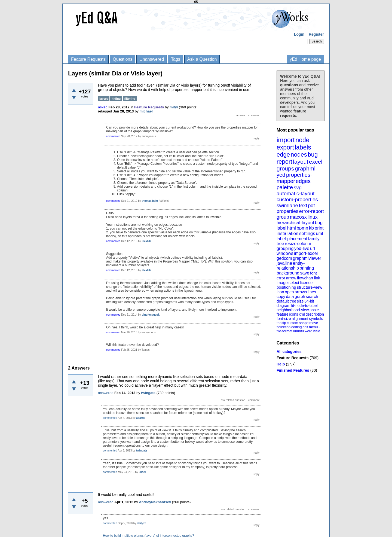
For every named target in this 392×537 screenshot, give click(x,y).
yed (281, 175)
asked (103, 107)
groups (285, 168)
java (281, 263)
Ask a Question (202, 59)
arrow (291, 278)
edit (305, 327)
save (305, 273)
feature (283, 314)
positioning (286, 287)
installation (287, 234)
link (317, 278)
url (313, 248)
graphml (305, 168)
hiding (116, 99)
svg (298, 187)
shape (304, 323)
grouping (285, 248)
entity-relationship (291, 266)
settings (307, 234)
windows (285, 253)
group (283, 217)
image (282, 283)
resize (291, 244)
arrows (301, 292)
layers (104, 99)
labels (303, 147)
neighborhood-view (293, 310)
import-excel (306, 253)
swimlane (287, 205)
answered (106, 393)
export (285, 147)
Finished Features (293, 370)
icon (280, 292)
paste (314, 310)
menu (313, 327)
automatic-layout (295, 193)
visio (317, 331)
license (306, 283)
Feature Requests (88, 59)
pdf (311, 206)
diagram (284, 306)
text (303, 205)
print (319, 228)
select (294, 283)
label (281, 228)
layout (301, 162)
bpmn (303, 228)
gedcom (284, 258)
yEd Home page (305, 59)
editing (296, 327)
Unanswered (152, 59)
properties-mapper (294, 178)
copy (281, 296)
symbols (316, 319)
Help (281, 364)
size (300, 301)
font (313, 273)
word (308, 331)
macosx (298, 217)
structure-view (310, 287)
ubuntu (299, 331)
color (302, 244)
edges (303, 181)
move (314, 323)
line (289, 263)
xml (302, 314)
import (286, 140)
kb (311, 228)
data (290, 296)
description (315, 314)
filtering (130, 99)
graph (300, 296)
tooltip (281, 323)
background (288, 273)
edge (283, 155)
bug (319, 223)
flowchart (305, 278)
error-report (312, 211)
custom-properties (297, 199)
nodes (299, 155)
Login (299, 34)
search (312, 296)
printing (307, 268)
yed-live (302, 248)
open (289, 292)
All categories (289, 352)
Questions (122, 59)
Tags (176, 59)
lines (312, 292)
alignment (300, 319)
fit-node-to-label (304, 306)
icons (294, 314)
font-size (284, 319)
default (283, 301)
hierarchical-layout (295, 223)
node (302, 140)
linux (313, 217)
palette (285, 187)
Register (316, 34)
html (292, 228)
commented (113, 136)
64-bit (309, 301)
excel (316, 162)
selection (284, 327)
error (281, 278)
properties (287, 211)
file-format (284, 331)
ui (309, 244)
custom (292, 323)
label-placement (292, 239)
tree (293, 301)
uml (319, 234)
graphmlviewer (307, 258)
